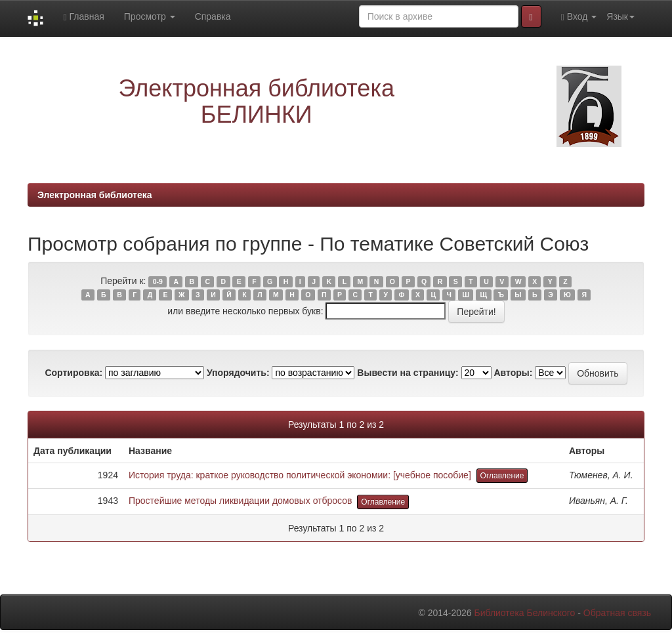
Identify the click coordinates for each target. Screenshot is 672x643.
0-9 (158, 281)
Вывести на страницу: (408, 373)
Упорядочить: (238, 373)
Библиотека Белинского (524, 613)
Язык (620, 16)
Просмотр (150, 16)
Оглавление (502, 476)
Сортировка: (73, 373)
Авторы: (513, 373)
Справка (213, 16)
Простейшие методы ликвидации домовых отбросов (241, 501)
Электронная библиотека (95, 195)
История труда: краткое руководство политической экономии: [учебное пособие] (300, 475)
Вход (579, 17)
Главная (83, 17)
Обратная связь (617, 613)
